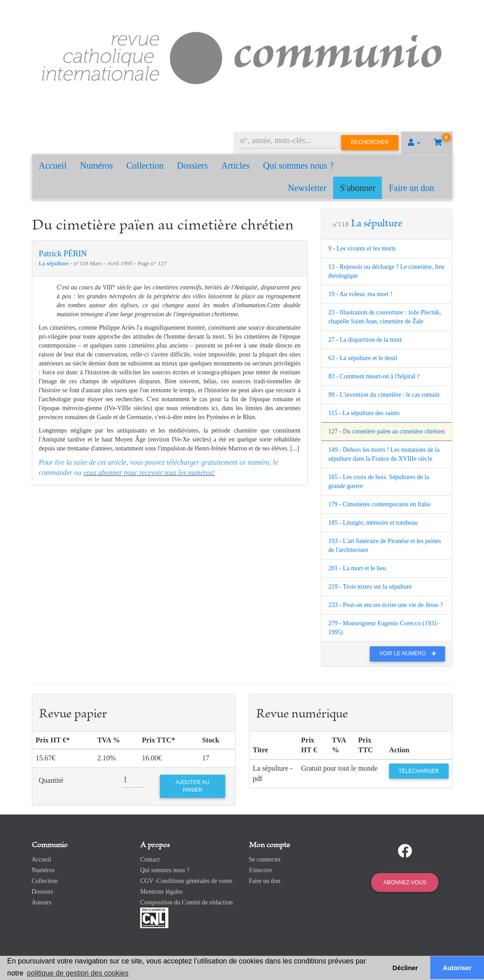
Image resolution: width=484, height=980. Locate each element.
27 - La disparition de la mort (365, 340)
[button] (414, 143)
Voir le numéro (410, 653)
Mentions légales (161, 892)
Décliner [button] (405, 968)
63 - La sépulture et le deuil (363, 358)
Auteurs (42, 902)
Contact (150, 859)
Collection (145, 165)
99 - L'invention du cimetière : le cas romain (384, 395)
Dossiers (192, 165)
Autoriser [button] (457, 968)
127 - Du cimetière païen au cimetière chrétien (386, 431)
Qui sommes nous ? (298, 165)
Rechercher (370, 142)
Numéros (96, 165)
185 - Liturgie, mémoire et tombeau (373, 523)
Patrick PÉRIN (63, 254)
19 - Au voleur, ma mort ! (360, 294)
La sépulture (55, 263)
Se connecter (265, 859)
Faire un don (411, 188)
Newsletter (307, 188)
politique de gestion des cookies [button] (78, 973)
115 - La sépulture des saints (364, 413)
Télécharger (419, 771)
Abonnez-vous (405, 882)
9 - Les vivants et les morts (362, 248)
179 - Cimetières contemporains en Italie (379, 504)
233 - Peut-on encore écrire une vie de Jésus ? (385, 605)
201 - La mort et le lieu (357, 568)
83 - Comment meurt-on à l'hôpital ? (374, 376)
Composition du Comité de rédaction (186, 902)
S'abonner (358, 188)
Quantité (51, 780)
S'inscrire (261, 870)
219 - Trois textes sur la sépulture (370, 587)
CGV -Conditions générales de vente (186, 881)
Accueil (53, 165)
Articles (235, 165)
